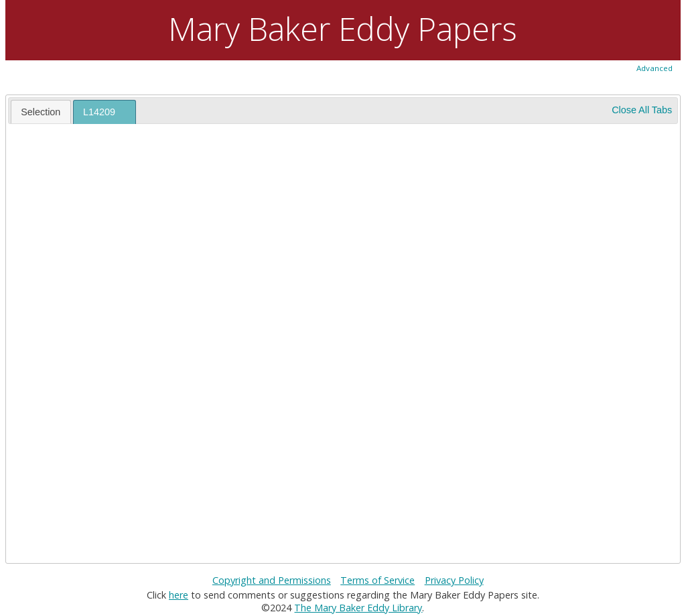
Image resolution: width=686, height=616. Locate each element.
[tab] (41, 111)
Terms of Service (378, 580)
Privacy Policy (454, 580)
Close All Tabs (642, 110)
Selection (41, 112)
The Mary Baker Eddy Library (358, 608)
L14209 (99, 112)
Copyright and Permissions (272, 580)
